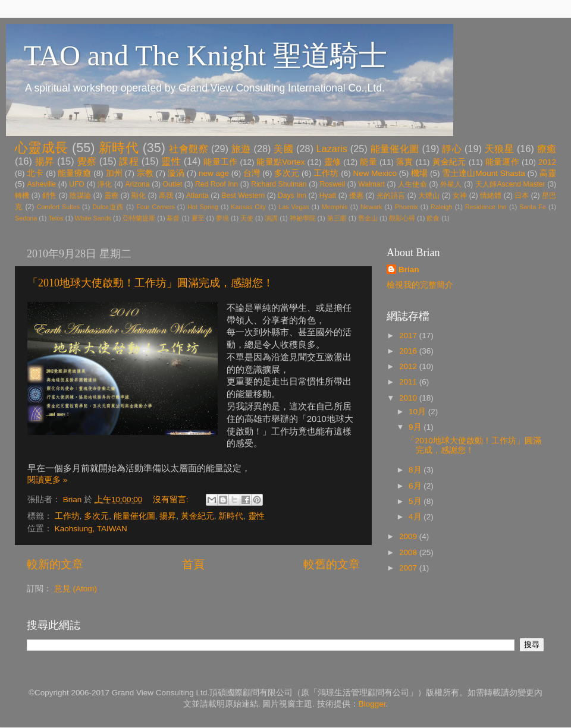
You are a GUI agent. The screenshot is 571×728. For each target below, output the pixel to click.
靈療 (111, 196)
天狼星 (499, 149)
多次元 (287, 173)
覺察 (87, 161)
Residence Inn (486, 207)
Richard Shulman (279, 184)
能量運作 (502, 162)
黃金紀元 (449, 162)
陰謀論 (80, 196)
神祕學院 (303, 218)
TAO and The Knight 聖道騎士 (206, 56)
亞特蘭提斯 (139, 218)
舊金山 (368, 218)
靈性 (171, 161)
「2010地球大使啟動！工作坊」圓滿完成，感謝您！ (150, 283)
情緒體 (491, 196)
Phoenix (407, 207)
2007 (409, 568)
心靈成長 (42, 148)
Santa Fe (533, 207)
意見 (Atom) (76, 589)
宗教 (145, 173)
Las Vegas (294, 207)
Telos (56, 218)
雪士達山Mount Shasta (483, 173)
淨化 (105, 184)
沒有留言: (172, 499)
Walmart (371, 184)
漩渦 (176, 173)
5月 (416, 501)
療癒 (547, 149)
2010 (409, 398)
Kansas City (248, 207)
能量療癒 (74, 173)
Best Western (244, 196)
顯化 (139, 196)
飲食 (433, 218)
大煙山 (429, 196)
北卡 (35, 173)
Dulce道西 (108, 207)
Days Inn (292, 196)
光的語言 (391, 196)
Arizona (137, 184)
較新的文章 (55, 564)
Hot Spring (203, 207)
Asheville (41, 184)
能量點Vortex (280, 162)
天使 (247, 218)
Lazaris (332, 149)
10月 (418, 412)
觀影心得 (402, 218)
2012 (547, 162)
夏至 (198, 218)
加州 (114, 173)
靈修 (333, 162)
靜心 (452, 149)
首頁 (193, 564)
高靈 (548, 173)
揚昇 (45, 161)
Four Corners (156, 207)
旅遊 (241, 149)
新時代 (119, 148)
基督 (173, 218)
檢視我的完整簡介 (420, 285)
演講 (271, 218)
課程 (129, 161)
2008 (409, 552)
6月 (416, 486)
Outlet (172, 184)
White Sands (93, 218)
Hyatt (328, 196)
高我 (166, 196)
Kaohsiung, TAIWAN (91, 529)
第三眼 (337, 218)
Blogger (372, 704)
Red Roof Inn (217, 184)
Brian (409, 270)
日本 (522, 196)
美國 (283, 149)
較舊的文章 (332, 564)
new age (214, 173)
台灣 (252, 173)
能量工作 (220, 162)
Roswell (333, 184)
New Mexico (375, 173)
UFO (77, 184)
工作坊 (326, 173)
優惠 (356, 196)
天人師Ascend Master (510, 184)
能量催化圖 (395, 149)
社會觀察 (189, 149)
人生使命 (412, 184)
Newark (371, 207)
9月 (416, 427)
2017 (409, 335)
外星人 (451, 184)
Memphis (335, 207)
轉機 (22, 196)
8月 (416, 470)
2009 (409, 536)
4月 (416, 517)
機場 (419, 173)
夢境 (222, 218)
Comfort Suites (58, 207)
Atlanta (197, 196)
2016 (409, 351)
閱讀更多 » (47, 480)
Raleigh (442, 207)
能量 (368, 162)
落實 (405, 162)
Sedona (26, 218)
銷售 (49, 196)
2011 (409, 382)
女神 (460, 196)
